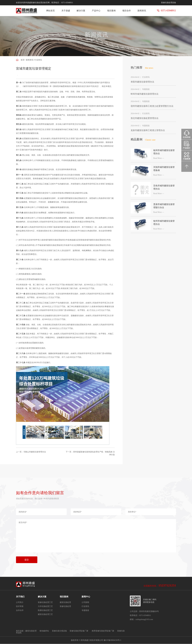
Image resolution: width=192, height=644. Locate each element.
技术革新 (20, 606)
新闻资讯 (142, 11)
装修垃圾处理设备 (169, 3)
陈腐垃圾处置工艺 (45, 610)
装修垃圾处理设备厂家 (79, 631)
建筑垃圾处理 (65, 602)
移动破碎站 (44, 631)
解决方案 (81, 11)
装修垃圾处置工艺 (45, 602)
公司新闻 (85, 602)
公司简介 (20, 602)
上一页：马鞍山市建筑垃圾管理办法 (31, 452)
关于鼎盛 (66, 11)
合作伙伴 (20, 610)
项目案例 (111, 11)
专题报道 (85, 610)
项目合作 (127, 11)
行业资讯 (38, 60)
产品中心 (96, 11)
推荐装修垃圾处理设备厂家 (103, 631)
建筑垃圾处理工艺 (45, 614)
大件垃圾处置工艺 (45, 606)
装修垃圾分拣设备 (59, 631)
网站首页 (51, 11)
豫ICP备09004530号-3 (112, 640)
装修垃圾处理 (65, 606)
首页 (23, 60)
